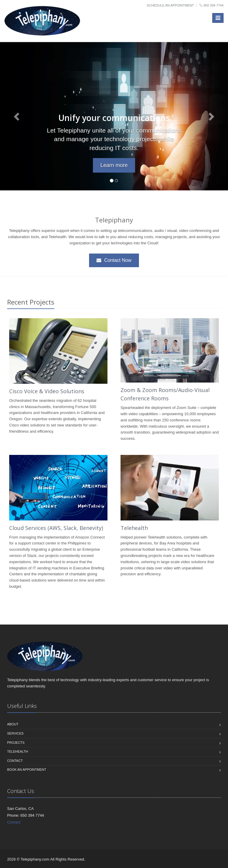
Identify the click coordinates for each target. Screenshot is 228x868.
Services (15, 733)
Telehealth (134, 528)
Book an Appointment (27, 770)
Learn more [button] (114, 165)
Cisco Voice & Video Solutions (47, 391)
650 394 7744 (214, 5)
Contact (15, 761)
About (13, 724)
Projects (16, 743)
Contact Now (114, 260)
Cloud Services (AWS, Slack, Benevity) (56, 528)
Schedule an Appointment (170, 5)
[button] (17, 116)
